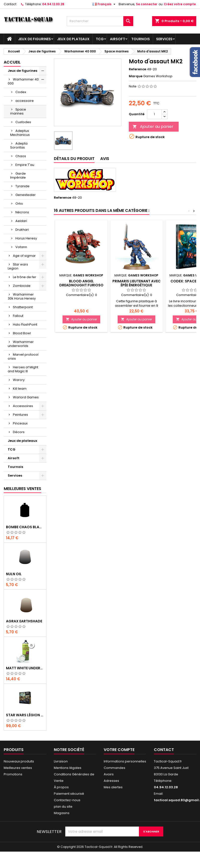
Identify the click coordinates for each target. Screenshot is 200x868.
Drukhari (22, 230)
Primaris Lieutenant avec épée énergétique (136, 283)
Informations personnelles (125, 761)
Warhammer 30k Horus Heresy (22, 296)
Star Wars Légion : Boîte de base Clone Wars (25, 715)
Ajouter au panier (153, 127)
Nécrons (22, 212)
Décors (19, 432)
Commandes (115, 768)
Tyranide (22, 186)
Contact (10, 4)
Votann (21, 247)
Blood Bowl (22, 333)
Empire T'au (25, 165)
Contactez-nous (67, 800)
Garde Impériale (18, 175)
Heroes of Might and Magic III (23, 369)
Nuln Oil (14, 574)
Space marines (18, 111)
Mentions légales (68, 768)
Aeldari (21, 221)
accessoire (25, 101)
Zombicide (22, 286)
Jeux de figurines (34, 39)
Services (164, 39)
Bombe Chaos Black (25, 527)
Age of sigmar (24, 256)
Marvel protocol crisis (23, 357)
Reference (137, 69)
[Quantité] (154, 114)
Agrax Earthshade (24, 621)
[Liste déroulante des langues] (105, 4)
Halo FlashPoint (25, 324)
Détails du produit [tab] (74, 159)
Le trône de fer (25, 277)
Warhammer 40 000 (23, 81)
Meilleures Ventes (22, 489)
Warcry (19, 380)
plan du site (63, 807)
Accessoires (23, 406)
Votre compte (119, 750)
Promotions (13, 774)
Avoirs (109, 774)
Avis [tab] (105, 159)
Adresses (111, 781)
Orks (19, 204)
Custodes (23, 122)
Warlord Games (26, 397)
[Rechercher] (100, 21)
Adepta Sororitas (19, 145)
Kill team (20, 389)
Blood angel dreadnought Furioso (81, 283)
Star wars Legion (18, 266)
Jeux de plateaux (73, 39)
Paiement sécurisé (69, 794)
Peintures (20, 415)
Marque (136, 76)
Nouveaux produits (19, 761)
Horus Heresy (26, 238)
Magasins (62, 813)
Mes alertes (113, 787)
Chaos (21, 156)
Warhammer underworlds (21, 344)
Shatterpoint (23, 307)
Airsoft (117, 39)
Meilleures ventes (18, 768)
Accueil (12, 62)
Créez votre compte (180, 4)
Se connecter (147, 4)
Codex (21, 92)
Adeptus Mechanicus (20, 133)
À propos (61, 787)
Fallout (18, 316)
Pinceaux (20, 423)
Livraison (61, 761)
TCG (100, 39)
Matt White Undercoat (25, 668)
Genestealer (26, 195)
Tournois (141, 39)
